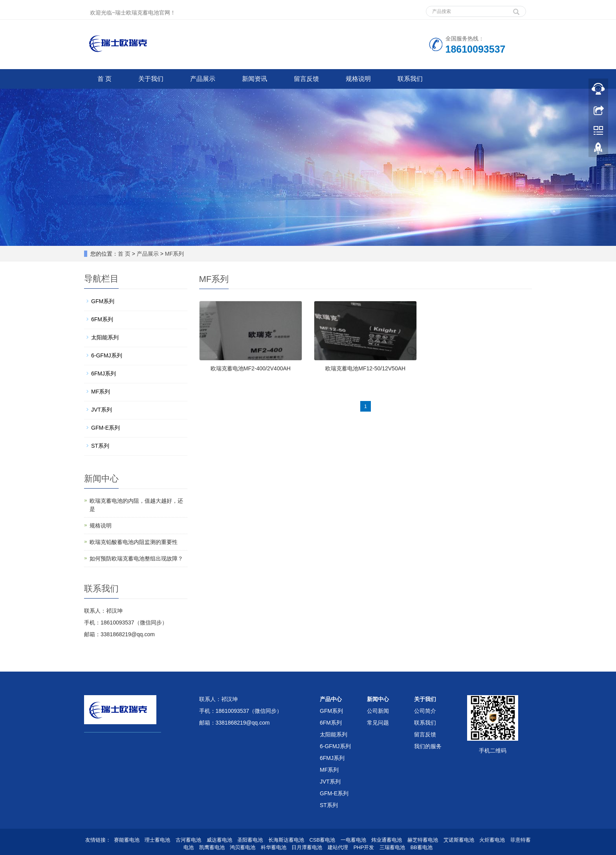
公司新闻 (378, 711)
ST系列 (100, 446)
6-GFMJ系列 (107, 355)
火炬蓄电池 (492, 840)
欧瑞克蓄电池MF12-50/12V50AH (365, 368)
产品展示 (203, 79)
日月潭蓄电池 (307, 847)
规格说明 (358, 79)
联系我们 (410, 79)
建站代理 (338, 847)
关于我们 (151, 79)
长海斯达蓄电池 (286, 840)
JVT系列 (102, 410)
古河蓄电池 (188, 840)
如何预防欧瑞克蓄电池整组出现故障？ (136, 558)
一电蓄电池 (353, 840)
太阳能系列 (105, 337)
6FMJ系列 (104, 373)
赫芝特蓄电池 (423, 840)
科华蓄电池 (274, 847)
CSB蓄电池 (322, 840)
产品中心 (331, 699)
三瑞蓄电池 (392, 847)
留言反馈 (306, 79)
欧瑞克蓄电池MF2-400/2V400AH (251, 368)
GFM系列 (103, 301)
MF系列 (174, 254)
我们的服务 (428, 746)
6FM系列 (102, 319)
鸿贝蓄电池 (243, 847)
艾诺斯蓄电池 (459, 840)
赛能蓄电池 (127, 840)
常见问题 (378, 723)
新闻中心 (378, 699)
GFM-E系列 (105, 428)
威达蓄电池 (219, 840)
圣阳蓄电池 (250, 840)
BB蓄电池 (422, 847)
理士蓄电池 (157, 840)
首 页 (104, 79)
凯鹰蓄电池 (212, 847)
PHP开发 (364, 847)
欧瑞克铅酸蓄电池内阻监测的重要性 (134, 542)
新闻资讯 (255, 79)
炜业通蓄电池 (387, 840)
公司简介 (425, 711)
